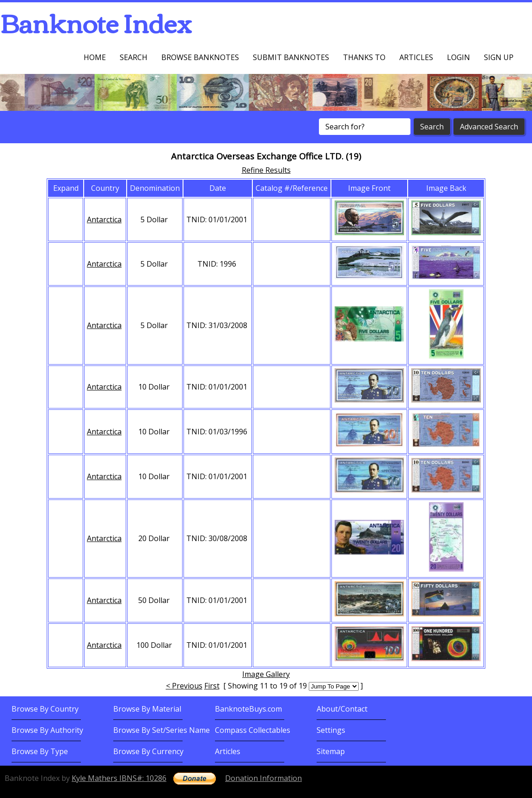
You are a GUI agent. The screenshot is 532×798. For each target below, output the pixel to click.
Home (95, 57)
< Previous (184, 686)
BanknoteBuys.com (248, 709)
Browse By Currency (148, 751)
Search (134, 57)
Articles (416, 57)
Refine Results (266, 170)
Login (459, 57)
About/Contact (342, 709)
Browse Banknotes (200, 57)
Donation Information (263, 778)
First (212, 686)
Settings (331, 730)
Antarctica (104, 219)
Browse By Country (45, 709)
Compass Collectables (253, 730)
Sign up (499, 57)
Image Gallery (266, 674)
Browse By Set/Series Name (162, 730)
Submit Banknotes (291, 57)
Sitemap (331, 751)
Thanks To (364, 57)
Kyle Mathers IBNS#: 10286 (119, 778)
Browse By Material (147, 709)
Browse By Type (40, 751)
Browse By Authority (47, 730)
